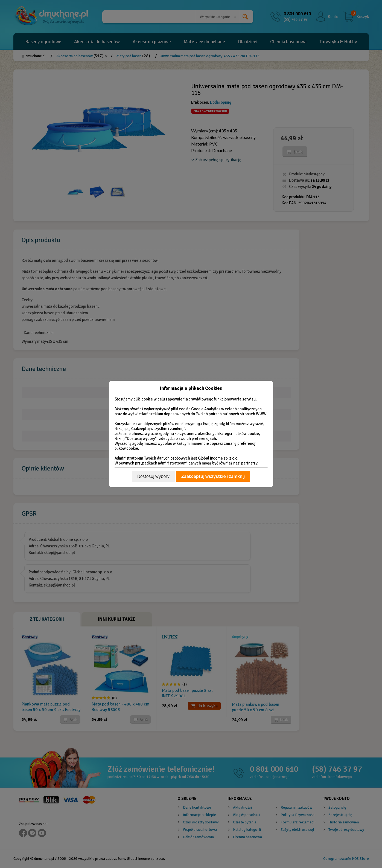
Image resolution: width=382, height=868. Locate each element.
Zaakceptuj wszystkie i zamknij (213, 476)
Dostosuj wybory (153, 476)
